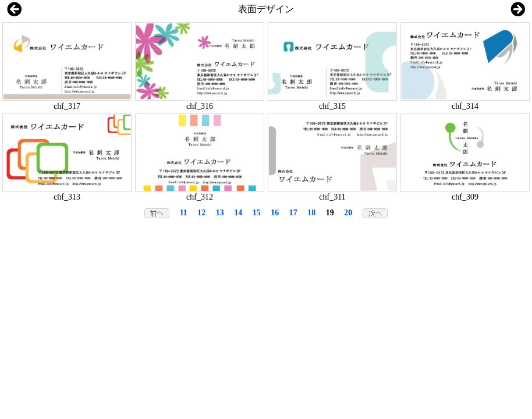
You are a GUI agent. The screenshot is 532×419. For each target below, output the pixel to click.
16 (275, 213)
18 (311, 213)
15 (257, 213)
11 (184, 213)
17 (293, 213)
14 (238, 213)
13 (220, 213)
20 (348, 213)
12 (201, 213)
